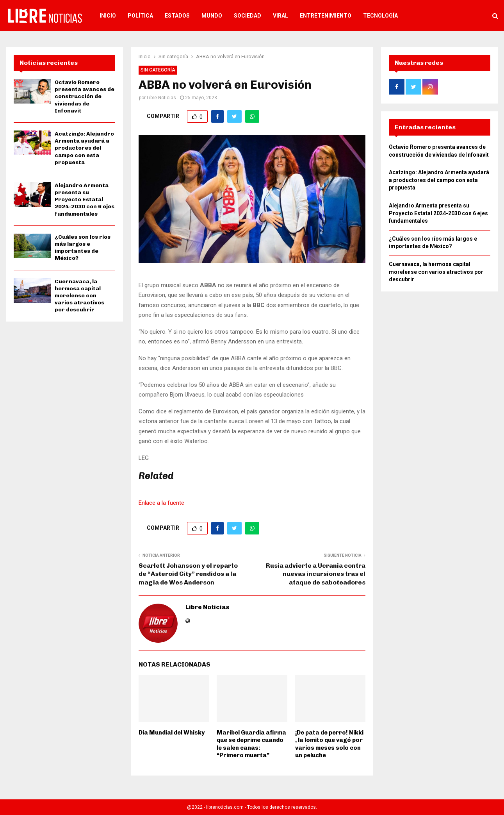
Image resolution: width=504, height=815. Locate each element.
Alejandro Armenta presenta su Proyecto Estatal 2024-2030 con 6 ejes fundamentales (85, 200)
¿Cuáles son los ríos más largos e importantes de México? (83, 248)
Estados (177, 16)
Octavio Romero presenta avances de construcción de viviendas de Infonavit (85, 97)
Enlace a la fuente (161, 503)
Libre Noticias (161, 98)
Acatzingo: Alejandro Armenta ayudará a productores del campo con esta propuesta (84, 148)
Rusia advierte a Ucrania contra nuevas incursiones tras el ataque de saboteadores (316, 574)
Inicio (108, 16)
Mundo (212, 16)
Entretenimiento (326, 16)
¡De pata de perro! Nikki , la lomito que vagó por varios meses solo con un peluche (329, 744)
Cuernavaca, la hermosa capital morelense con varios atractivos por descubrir (79, 296)
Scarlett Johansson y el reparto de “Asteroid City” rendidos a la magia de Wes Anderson (188, 574)
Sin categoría (158, 70)
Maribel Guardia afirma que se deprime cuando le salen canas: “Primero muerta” (251, 744)
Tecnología (380, 16)
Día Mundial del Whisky (172, 733)
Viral (280, 16)
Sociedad (248, 16)
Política (140, 16)
